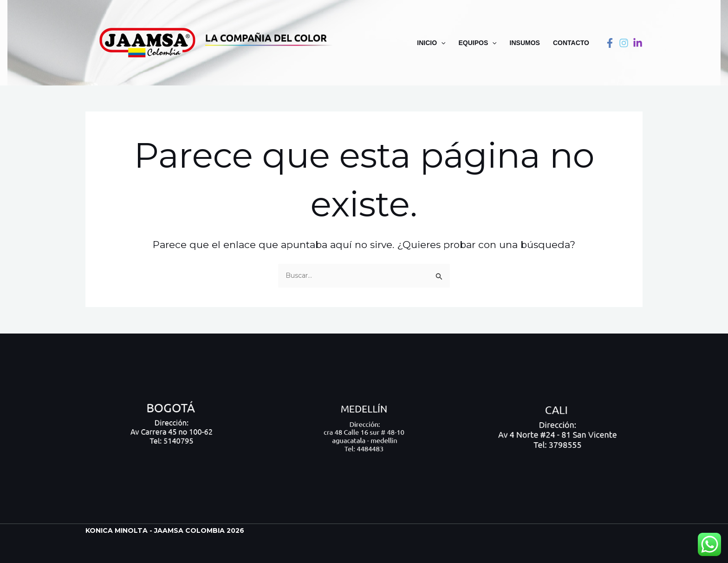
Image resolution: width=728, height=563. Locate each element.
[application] (441, 43)
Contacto (571, 43)
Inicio (431, 43)
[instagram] (624, 43)
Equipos (477, 43)
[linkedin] (638, 43)
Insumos (525, 43)
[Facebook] (610, 43)
